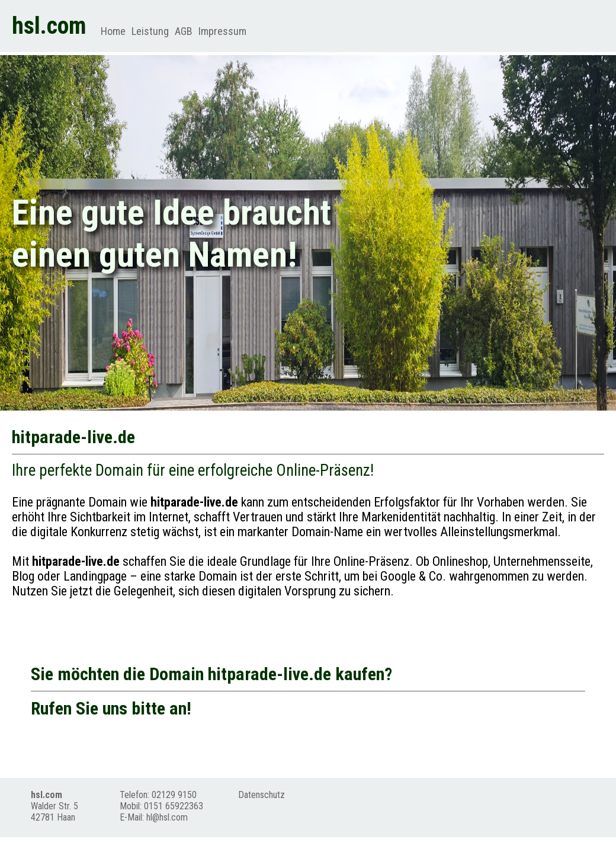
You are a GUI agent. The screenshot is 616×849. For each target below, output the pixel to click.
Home (113, 31)
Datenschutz (262, 795)
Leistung (150, 31)
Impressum (222, 31)
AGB (184, 31)
